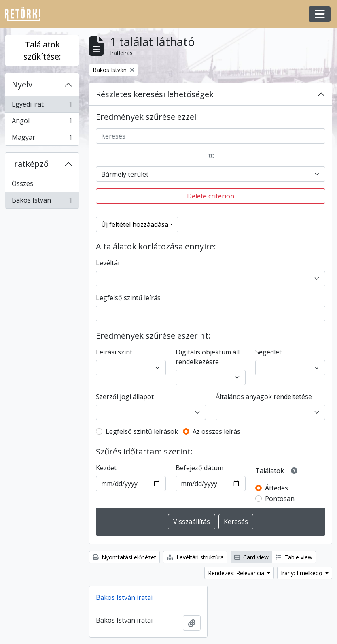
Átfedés (277, 488)
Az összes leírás (216, 431)
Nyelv (22, 84)
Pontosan (280, 499)
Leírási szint (114, 352)
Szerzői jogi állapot (125, 397)
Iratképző (30, 164)
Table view (294, 557)
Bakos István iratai (124, 597)
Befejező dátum (199, 468)
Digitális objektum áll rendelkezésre (208, 357)
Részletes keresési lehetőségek (155, 94)
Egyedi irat (42, 106)
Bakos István (42, 202)
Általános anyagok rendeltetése (264, 397)
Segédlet (268, 352)
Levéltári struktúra (195, 557)
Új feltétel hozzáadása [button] (135, 224)
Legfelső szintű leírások (142, 431)
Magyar (42, 139)
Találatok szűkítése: (42, 50)
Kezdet (106, 468)
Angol (42, 123)
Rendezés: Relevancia (237, 573)
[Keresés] (211, 136)
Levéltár (108, 263)
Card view (251, 557)
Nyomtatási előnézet (124, 557)
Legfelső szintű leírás (128, 298)
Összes (22, 183)
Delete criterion (211, 196)
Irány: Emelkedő (302, 573)
